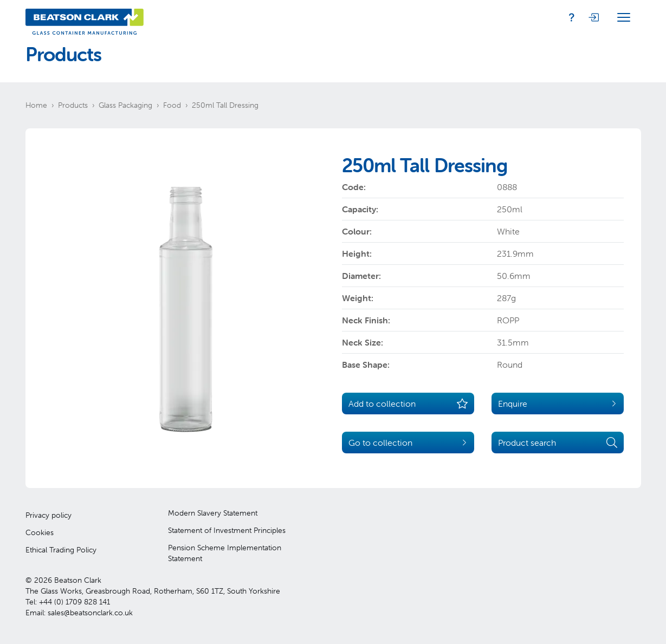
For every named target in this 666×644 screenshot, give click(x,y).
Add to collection (408, 404)
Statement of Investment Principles (227, 530)
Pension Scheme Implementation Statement (225, 553)
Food (172, 105)
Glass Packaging (125, 105)
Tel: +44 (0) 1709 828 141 (68, 602)
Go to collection (408, 443)
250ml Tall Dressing (225, 105)
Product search (558, 443)
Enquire (558, 404)
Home (36, 105)
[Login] (593, 17)
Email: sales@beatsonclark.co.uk (79, 613)
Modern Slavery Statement (213, 513)
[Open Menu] (624, 17)
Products (73, 105)
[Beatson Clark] (85, 17)
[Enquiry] (572, 17)
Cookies (40, 532)
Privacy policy (49, 515)
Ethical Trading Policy (61, 550)
